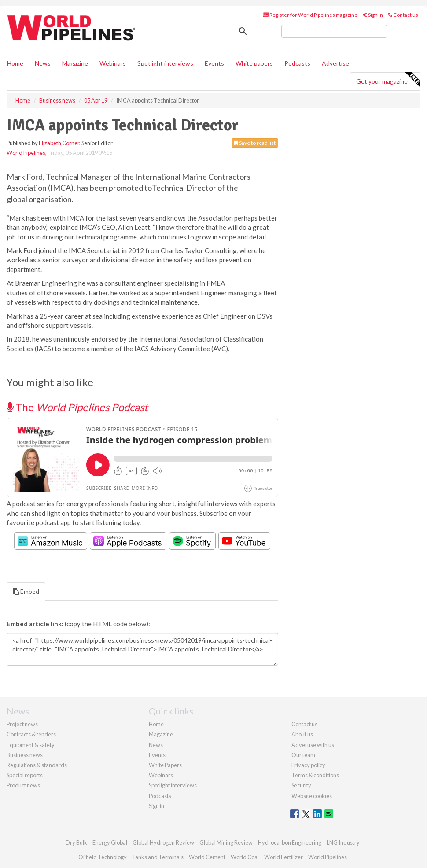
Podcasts (297, 63)
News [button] (43, 63)
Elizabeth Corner (59, 143)
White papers (254, 63)
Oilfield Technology (103, 857)
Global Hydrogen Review (163, 842)
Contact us (403, 15)
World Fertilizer (283, 857)
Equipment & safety (31, 745)
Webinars (113, 63)
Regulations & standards (37, 765)
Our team (303, 755)
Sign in (373, 15)
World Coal (245, 857)
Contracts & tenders (31, 734)
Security (301, 785)
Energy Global (110, 842)
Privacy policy (308, 765)
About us (302, 734)
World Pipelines (26, 153)
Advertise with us (313, 745)
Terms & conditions (315, 775)
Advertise (335, 63)
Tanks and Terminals (158, 857)
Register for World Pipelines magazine (310, 15)
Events (214, 63)
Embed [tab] (26, 591)
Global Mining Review (226, 842)
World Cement (207, 857)
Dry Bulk (76, 842)
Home (15, 63)
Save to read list (255, 143)
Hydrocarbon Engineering (290, 842)
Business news (25, 755)
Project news (22, 724)
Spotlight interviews (165, 63)
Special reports (25, 775)
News (156, 745)
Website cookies (312, 796)
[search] (334, 31)
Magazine (75, 63)
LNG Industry (343, 842)
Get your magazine (388, 80)
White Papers (165, 765)
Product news (23, 785)
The (77, 407)
